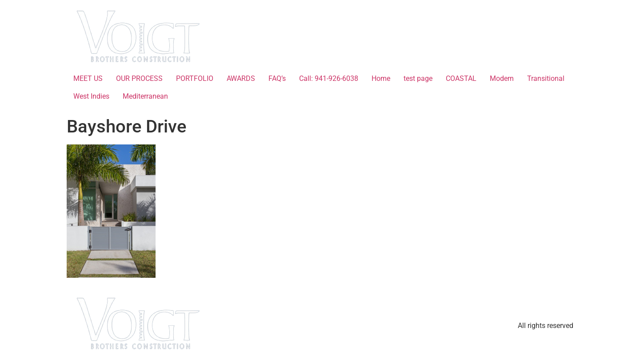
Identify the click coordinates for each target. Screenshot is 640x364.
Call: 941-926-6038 (329, 78)
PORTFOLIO (195, 78)
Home (381, 78)
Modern (502, 78)
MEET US (88, 78)
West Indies (91, 96)
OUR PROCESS (139, 78)
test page (418, 78)
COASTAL (461, 78)
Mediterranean (145, 96)
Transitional (546, 78)
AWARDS (241, 78)
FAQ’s (277, 78)
